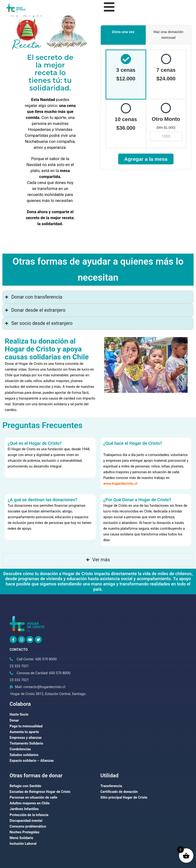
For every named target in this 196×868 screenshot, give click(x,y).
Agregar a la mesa (146, 159)
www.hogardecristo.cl (120, 484)
